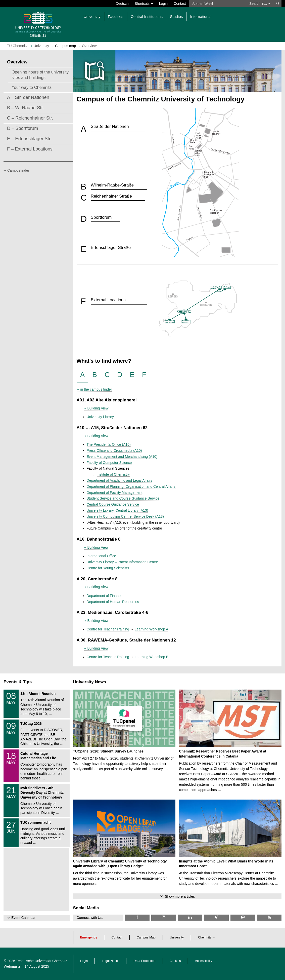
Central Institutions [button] (147, 16)
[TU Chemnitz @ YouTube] (269, 917)
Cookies (175, 961)
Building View (98, 408)
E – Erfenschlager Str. (29, 139)
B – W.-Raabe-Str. (26, 108)
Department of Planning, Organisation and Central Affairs (131, 486)
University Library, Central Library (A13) (117, 510)
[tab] (83, 375)
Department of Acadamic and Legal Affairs (120, 480)
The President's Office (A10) (109, 444)
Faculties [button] (116, 16)
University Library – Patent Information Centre (122, 562)
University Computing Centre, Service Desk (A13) (125, 516)
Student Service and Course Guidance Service (123, 498)
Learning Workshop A (152, 629)
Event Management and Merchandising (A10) (122, 457)
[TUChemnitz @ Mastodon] (243, 917)
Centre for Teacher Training (108, 629)
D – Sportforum (22, 128)
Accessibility (204, 961)
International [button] (201, 16)
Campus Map (146, 937)
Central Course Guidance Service (113, 504)
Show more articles (180, 896)
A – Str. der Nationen (28, 97)
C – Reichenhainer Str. (30, 118)
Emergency (89, 937)
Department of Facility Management (115, 493)
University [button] (92, 16)
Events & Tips (18, 682)
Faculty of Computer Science (109, 463)
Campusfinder (18, 170)
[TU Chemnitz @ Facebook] (137, 917)
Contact (180, 4)
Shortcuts (144, 4)
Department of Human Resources (113, 602)
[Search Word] (217, 4)
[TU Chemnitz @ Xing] (216, 917)
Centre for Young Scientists (108, 568)
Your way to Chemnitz (32, 87)
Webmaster (13, 966)
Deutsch (122, 4)
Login (163, 4)
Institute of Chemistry (113, 474)
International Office (101, 556)
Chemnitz (205, 937)
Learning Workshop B (152, 657)
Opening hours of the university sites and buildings (40, 75)
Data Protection (144, 961)
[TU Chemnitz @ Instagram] (164, 917)
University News (90, 682)
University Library (100, 417)
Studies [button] (176, 16)
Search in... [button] (260, 4)
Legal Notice (111, 961)
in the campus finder (96, 389)
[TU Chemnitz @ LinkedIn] (190, 917)
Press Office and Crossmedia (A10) (114, 450)
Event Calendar (23, 918)
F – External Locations (30, 149)
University (177, 937)
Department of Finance (105, 596)
